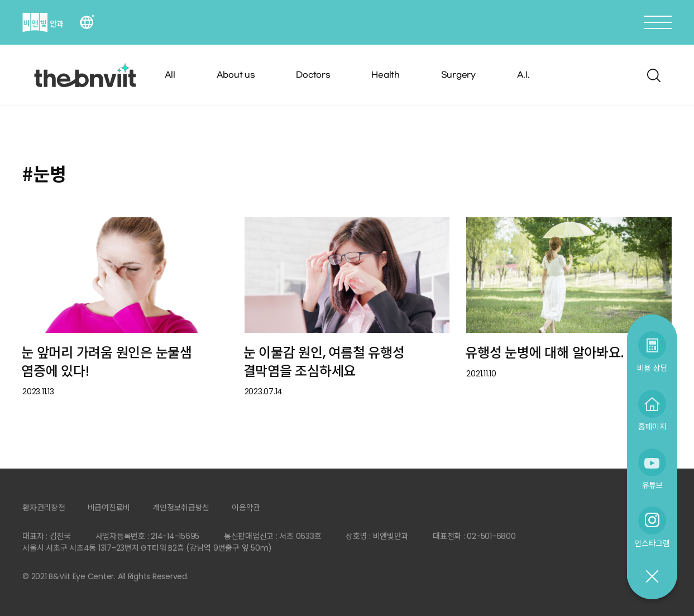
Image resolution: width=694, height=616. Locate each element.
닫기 (652, 577)
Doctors (313, 75)
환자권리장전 (44, 508)
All (170, 75)
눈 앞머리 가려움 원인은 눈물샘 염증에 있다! (107, 362)
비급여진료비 (109, 508)
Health (386, 75)
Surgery (458, 75)
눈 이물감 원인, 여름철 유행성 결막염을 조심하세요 (324, 362)
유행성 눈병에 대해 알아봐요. (544, 353)
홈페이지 (652, 426)
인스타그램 (652, 543)
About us (236, 75)
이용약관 (246, 508)
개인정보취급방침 (181, 508)
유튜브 (652, 485)
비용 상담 (652, 368)
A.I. (523, 75)
